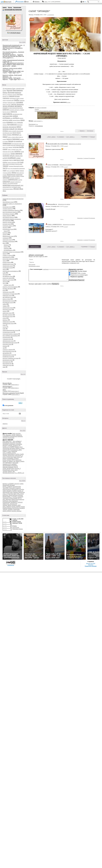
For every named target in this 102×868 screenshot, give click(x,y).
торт (5, 170)
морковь (6, 127)
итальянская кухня (8, 229)
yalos (11, 492)
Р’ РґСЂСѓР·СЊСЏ (15, 33)
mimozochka (6, 448)
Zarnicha (18, 488)
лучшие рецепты (7, 209)
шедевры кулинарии (8, 241)
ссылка (66, 146)
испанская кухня (7, 207)
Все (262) (23, 431)
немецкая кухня (7, 296)
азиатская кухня (7, 240)
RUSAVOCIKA (17, 487)
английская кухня (8, 276)
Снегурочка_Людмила (18, 508)
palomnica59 (6, 450)
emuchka (18, 434)
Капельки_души (7, 501)
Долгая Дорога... (8, 386)
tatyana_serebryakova (9, 454)
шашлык (6, 182)
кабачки (6, 110)
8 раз (37, 124)
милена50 (15, 463)
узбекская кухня (7, 365)
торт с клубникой (11, 171)
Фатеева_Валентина (8, 473)
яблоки (16, 189)
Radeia (5, 451)
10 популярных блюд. (9, 88)
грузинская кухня (7, 268)
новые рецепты (7, 216)
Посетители (16, 528)
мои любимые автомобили (10, 336)
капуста (14, 112)
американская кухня (8, 355)
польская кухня (7, 344)
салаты (17, 151)
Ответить (80, 158)
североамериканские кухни (10, 330)
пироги (9, 139)
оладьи (10, 131)
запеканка (20, 104)
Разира (23, 507)
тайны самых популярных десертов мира (12, 164)
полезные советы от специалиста (12, 204)
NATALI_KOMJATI (8, 487)
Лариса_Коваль (20, 461)
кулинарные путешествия (10, 294)
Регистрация (20, 2)
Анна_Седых (20, 494)
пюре (23, 144)
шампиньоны (13, 180)
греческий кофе (10, 100)
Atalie (14, 434)
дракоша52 (11, 438)
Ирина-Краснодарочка (18, 500)
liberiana (5, 446)
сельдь (12, 156)
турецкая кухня (7, 339)
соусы (5, 162)
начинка (6, 129)
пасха (19, 133)
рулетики (16, 147)
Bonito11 (5, 484)
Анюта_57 (19, 457)
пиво (20, 135)
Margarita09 (6, 485)
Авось (46, 2)
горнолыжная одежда (15, 98)
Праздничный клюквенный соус (12, 45)
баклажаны (18, 90)
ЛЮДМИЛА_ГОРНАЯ (16, 502)
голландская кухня (8, 332)
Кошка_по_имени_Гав (9, 461)
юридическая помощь (8, 189)
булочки (11, 93)
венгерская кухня (8, 360)
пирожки (16, 139)
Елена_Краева (7, 460)
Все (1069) (22, 42)
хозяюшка (5, 238)
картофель (7, 114)
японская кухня (7, 310)
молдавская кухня (8, 303)
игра (4, 290)
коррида (21, 118)
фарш (14, 173)
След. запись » (70, 137)
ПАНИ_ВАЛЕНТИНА (8, 469)
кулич (4, 123)
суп (18, 162)
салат (5, 149)
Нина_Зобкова (7, 507)
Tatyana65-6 (12, 488)
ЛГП (4, 463)
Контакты (91, 565)
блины (5, 93)
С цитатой (86, 158)
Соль (4, 90)
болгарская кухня (8, 316)
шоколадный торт (17, 185)
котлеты (6, 120)
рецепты (5, 424)
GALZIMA (18, 443)
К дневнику (61, 137)
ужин (4, 367)
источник (68, 102)
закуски (5, 282)
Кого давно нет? (7, 441)
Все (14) (23, 374)
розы (4, 147)
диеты (4, 269)
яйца (21, 189)
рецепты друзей (7, 222)
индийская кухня (7, 357)
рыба (21, 147)
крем (22, 120)
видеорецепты (7, 257)
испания (5, 108)
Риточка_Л (18, 469)
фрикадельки (11, 175)
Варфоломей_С (7, 497)
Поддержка (81, 2)
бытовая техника (7, 315)
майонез (13, 125)
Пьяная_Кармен (16, 507)
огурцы (5, 131)
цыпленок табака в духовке (18, 176)
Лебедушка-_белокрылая (10, 504)
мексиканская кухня (8, 301)
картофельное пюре (17, 114)
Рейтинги (37, 2)
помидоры (7, 143)
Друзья (10, 7)
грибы (16, 100)
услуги (4, 327)
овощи (20, 129)
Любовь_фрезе (7, 505)
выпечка (5, 233)
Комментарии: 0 (15, 391)
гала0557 (10, 510)
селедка (6, 156)
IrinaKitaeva (12, 444)
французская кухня (8, 236)
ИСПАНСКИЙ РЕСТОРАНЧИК (3, 10)
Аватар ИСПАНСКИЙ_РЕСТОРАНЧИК (13, 22)
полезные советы (8, 226)
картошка (6, 116)
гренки (4, 100)
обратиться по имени (75, 144)
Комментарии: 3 (15, 385)
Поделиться (90, 131)
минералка (20, 125)
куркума (15, 123)
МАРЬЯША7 (9, 463)
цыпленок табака (7, 176)
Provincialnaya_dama (16, 450)
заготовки (5, 275)
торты (17, 171)
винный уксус (6, 96)
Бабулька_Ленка (7, 495)
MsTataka (12, 448)
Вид (84, 2)
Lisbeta (21, 484)
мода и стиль (6, 299)
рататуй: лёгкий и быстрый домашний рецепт (13, 145)
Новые (93, 137)
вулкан (17, 96)
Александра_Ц (19, 456)
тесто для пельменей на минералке (16, 169)
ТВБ (14, 471)
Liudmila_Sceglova (13, 446)
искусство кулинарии (9, 259)
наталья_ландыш (16, 511)
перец (5, 135)
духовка (19, 102)
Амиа (15, 457)
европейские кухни (8, 202)
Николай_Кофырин (8, 467)
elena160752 (15, 489)
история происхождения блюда (15, 108)
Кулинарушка (13, 436)
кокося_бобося (7, 511)
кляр (11, 118)
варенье (18, 93)
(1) (11, 77)
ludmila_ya (6, 447)
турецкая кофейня (7, 173)
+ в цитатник (50, 15)
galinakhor (9, 491)
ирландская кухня (8, 308)
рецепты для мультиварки (10, 287)
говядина (6, 98)
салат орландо (38, 121)
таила (16, 470)
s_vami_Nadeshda (12, 451)
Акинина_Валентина (8, 456)
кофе (11, 120)
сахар (13, 154)
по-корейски (18, 141)
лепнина (5, 125)
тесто (5, 168)
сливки (18, 158)
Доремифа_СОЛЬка (13, 458)
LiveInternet (7, 2)
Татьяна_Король (7, 471)
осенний (14, 131)
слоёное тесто (8, 285)
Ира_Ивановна (7, 435)
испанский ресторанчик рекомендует (13, 199)
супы (4, 325)
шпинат (19, 187)
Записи (4, 7)
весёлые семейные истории (11, 358)
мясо (19, 127)
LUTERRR (12, 447)
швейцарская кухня (8, 323)
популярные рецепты (9, 214)
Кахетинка (18, 460)
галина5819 (6, 436)
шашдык (20, 180)
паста (14, 133)
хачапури (19, 175)
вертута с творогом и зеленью (10, 95)
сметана (16, 160)
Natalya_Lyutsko (20, 448)
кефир (15, 116)
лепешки (20, 122)
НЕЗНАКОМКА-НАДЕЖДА (10, 466)
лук (8, 125)
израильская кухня (8, 264)
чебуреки (6, 178)
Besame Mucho (7, 383)
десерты (5, 228)
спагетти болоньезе (12, 163)
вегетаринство (7, 362)
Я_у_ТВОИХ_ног (19, 473)
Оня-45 (16, 467)
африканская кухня (8, 341)
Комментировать (35, 137)
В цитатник (92, 158)
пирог (5, 137)
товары (5, 306)
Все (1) (23, 421)
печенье (15, 135)
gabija (4, 491)
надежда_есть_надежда (10, 464)
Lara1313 (17, 484)
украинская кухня (8, 266)
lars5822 (15, 491)
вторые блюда (7, 262)
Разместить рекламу (91, 566)
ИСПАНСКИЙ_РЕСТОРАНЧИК (58, 144)
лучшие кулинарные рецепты (11, 210)
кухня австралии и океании (10, 334)
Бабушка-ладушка (18, 495)
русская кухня (7, 224)
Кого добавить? (17, 441)
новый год (13, 129)
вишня (12, 96)
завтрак (14, 104)
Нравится (82, 131)
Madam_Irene (19, 447)
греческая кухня (7, 292)
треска (22, 171)
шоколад (7, 185)
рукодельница (7, 337)
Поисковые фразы (18, 529)
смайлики (46, 269)
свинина (19, 154)
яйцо (4, 191)
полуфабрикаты (8, 250)
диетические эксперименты (10, 271)
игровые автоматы (15, 106)
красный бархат (16, 120)
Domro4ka (12, 443)
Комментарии (17, 7)
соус (22, 160)
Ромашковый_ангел (8, 470)
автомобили (6, 353)
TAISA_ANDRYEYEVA (55, 224)
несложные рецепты (8, 217)
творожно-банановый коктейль (16, 166)
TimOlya (17, 454)
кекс (11, 116)
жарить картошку (7, 105)
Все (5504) (22, 481)
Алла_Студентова (8, 457)
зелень (5, 106)
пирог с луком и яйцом (13, 137)
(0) (24, 45)
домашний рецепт (12, 103)
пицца (11, 141)
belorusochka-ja (7, 489)
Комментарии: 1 (15, 388)
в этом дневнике (9, 406)
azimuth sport (20, 88)
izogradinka (19, 444)
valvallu (14, 435)
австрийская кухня (8, 297)
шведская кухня (7, 313)
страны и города (7, 255)
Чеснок (9, 90)
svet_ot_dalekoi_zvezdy (9, 453)
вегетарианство (7, 364)
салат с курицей (12, 150)
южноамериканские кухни (10, 343)
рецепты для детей (8, 280)
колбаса (16, 118)
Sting (4, 390)
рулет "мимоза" (9, 147)
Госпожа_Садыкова (18, 497)
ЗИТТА (13, 460)
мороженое (13, 127)
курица (9, 122)
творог (6, 166)
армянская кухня (7, 322)
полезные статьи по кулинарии (11, 252)
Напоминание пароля (34, 266)
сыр (22, 162)
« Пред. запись (51, 137)
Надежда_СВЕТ (16, 505)
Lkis (19, 446)
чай (4, 348)
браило (5, 458)
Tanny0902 (6, 488)
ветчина (20, 94)
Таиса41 (5, 510)
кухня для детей (7, 278)
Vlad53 (22, 454)
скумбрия (11, 158)
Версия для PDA (91, 563)
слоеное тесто (8, 160)
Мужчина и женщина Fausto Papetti (13, 393)
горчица (22, 98)
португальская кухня (17, 144)
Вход (27, 2)
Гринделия (6, 498)
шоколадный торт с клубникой (10, 187)
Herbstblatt (6, 444)
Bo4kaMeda (6, 443)
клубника (6, 118)
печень (9, 135)
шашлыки (12, 182)
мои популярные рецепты (10, 212)
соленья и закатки (8, 350)
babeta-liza (19, 435)
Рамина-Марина (7, 508)
